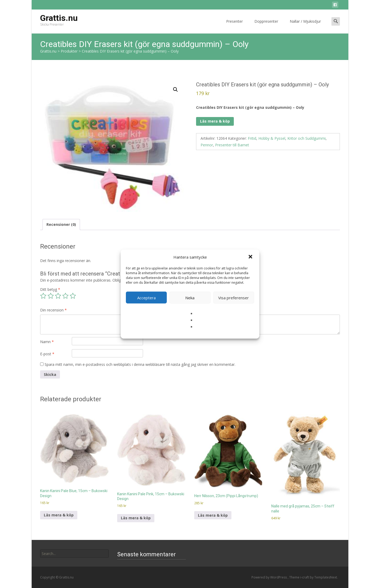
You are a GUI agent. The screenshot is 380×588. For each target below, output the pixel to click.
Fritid (252, 138)
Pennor (207, 145)
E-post (47, 354)
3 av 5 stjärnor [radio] (58, 296)
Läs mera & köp (215, 121)
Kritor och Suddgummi (307, 138)
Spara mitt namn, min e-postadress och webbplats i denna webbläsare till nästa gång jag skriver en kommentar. (140, 364)
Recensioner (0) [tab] (61, 224)
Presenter (234, 26)
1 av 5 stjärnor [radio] (43, 296)
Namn (47, 342)
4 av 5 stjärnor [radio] (65, 296)
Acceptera (146, 297)
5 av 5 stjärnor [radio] (73, 296)
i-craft (305, 577)
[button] (251, 257)
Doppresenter (266, 26)
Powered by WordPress (270, 577)
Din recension (53, 310)
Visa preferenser (234, 297)
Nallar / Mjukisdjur (305, 26)
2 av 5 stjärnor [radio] (51, 296)
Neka (190, 297)
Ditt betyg (50, 289)
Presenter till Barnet (232, 145)
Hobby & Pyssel (272, 138)
